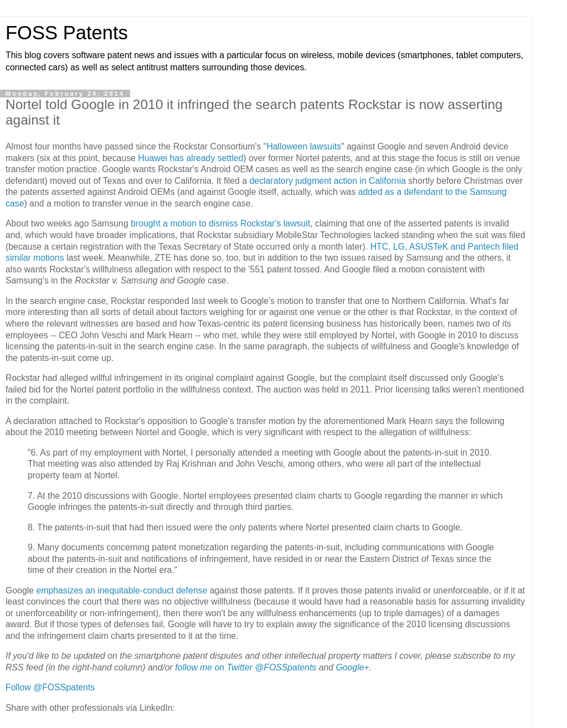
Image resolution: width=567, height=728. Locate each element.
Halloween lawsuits (304, 146)
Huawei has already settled (190, 158)
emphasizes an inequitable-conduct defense (122, 590)
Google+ (352, 667)
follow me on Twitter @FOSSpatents (246, 667)
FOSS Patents (67, 33)
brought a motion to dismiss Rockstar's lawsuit (220, 223)
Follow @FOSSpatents (50, 687)
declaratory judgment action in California (328, 181)
